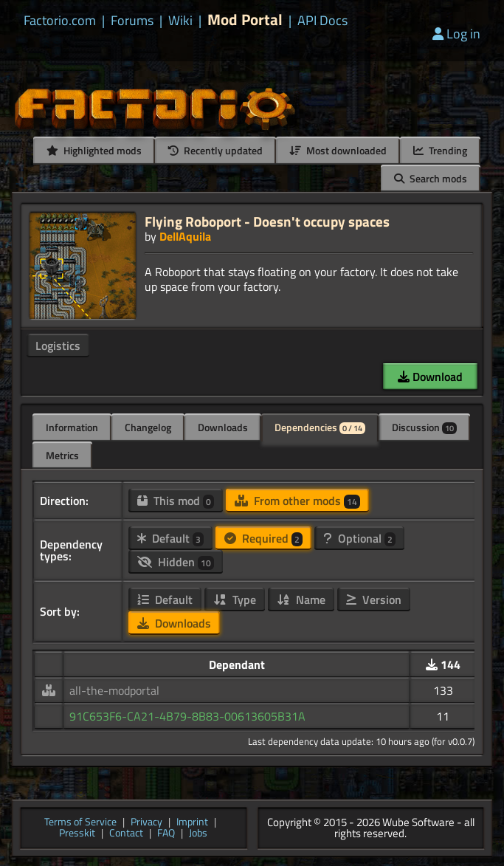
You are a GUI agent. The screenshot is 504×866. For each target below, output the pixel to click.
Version (374, 599)
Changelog (148, 427)
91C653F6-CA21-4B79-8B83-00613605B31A (187, 716)
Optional (359, 538)
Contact (126, 834)
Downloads (223, 427)
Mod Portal (245, 20)
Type (235, 599)
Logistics (58, 346)
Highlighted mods (94, 150)
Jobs (198, 834)
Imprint (192, 823)
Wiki (180, 21)
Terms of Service (80, 823)
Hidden (176, 562)
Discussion (424, 427)
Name (301, 599)
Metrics (62, 455)
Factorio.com (60, 21)
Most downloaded (338, 150)
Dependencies (320, 427)
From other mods (297, 501)
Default (170, 538)
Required (263, 538)
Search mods (431, 178)
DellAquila (185, 236)
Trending (440, 150)
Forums (132, 21)
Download (430, 377)
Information (72, 427)
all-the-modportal (114, 690)
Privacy (146, 823)
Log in (456, 34)
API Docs (322, 21)
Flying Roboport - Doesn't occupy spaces (267, 221)
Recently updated (215, 150)
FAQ (166, 834)
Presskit (77, 834)
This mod (176, 501)
